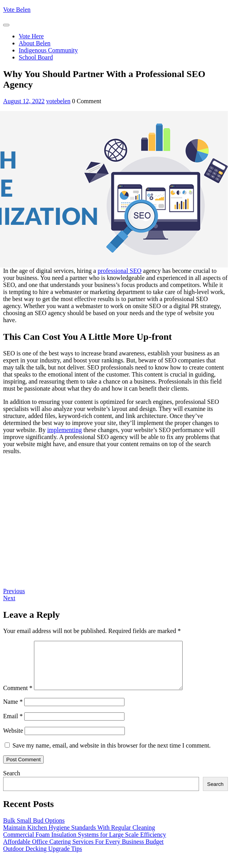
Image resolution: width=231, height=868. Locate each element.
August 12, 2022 (24, 101)
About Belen (35, 43)
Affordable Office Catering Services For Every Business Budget (83, 851)
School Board (36, 57)
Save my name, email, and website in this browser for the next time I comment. (112, 755)
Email (13, 725)
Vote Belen (17, 10)
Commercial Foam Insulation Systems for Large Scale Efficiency (85, 844)
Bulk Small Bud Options (34, 830)
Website (13, 740)
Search (12, 783)
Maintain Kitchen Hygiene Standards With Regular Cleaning (79, 837)
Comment (18, 697)
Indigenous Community (48, 50)
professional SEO (119, 271)
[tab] (6, 25)
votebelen (58, 101)
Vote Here (31, 36)
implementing (65, 430)
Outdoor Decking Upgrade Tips (43, 858)
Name (13, 711)
